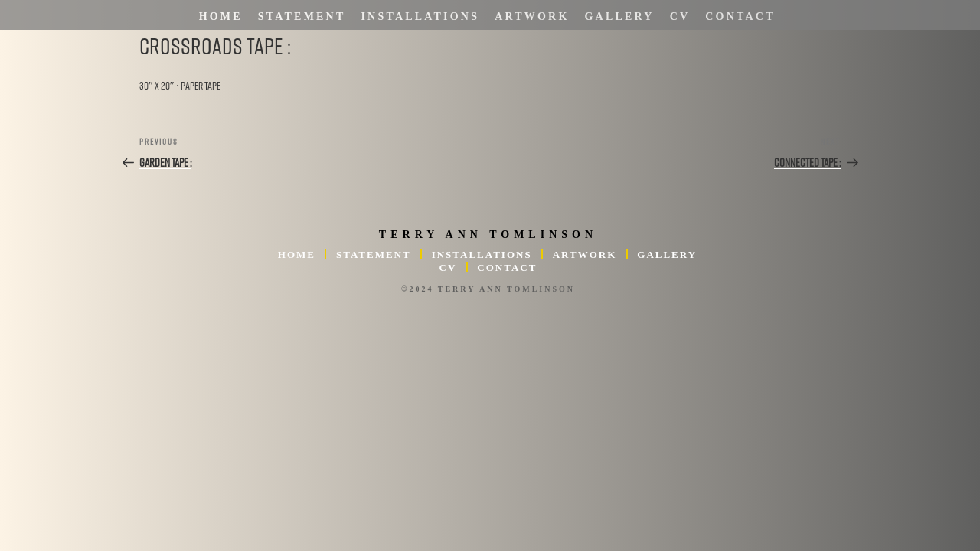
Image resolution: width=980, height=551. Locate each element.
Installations (420, 16)
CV (680, 16)
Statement (302, 16)
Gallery (620, 16)
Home (221, 16)
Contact (740, 16)
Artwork (532, 16)
